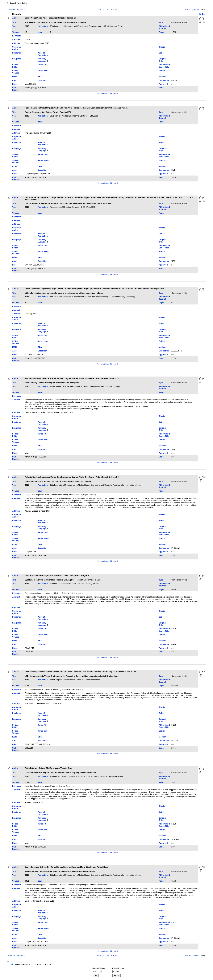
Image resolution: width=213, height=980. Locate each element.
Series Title (42, 65)
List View (188, 10)
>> (116, 10)
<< (103, 10)
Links (202, 14)
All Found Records (22, 965)
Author (15, 18)
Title (14, 22)
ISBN (40, 77)
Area (14, 80)
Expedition (42, 80)
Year (14, 26)
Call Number (16, 89)
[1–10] (99, 10)
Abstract (16, 40)
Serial (161, 88)
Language (17, 59)
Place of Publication (43, 54)
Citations (196, 10)
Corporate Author (17, 48)
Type (161, 22)
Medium (162, 77)
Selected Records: (45, 965)
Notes (15, 84)
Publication (43, 26)
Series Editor (15, 66)
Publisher (17, 53)
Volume (16, 32)
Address (16, 43)
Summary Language (42, 60)
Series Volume (16, 72)
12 (108, 10)
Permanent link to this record (107, 93)
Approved (163, 84)
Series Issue (43, 71)
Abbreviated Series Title (164, 66)
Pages (162, 32)
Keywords (17, 36)
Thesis (162, 47)
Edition (162, 71)
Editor (162, 53)
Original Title (162, 60)
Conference (164, 80)
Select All (11, 10)
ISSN (14, 77)
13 (111, 10)
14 (113, 10)
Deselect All (21, 10)
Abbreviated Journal (164, 27)
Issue (40, 32)
